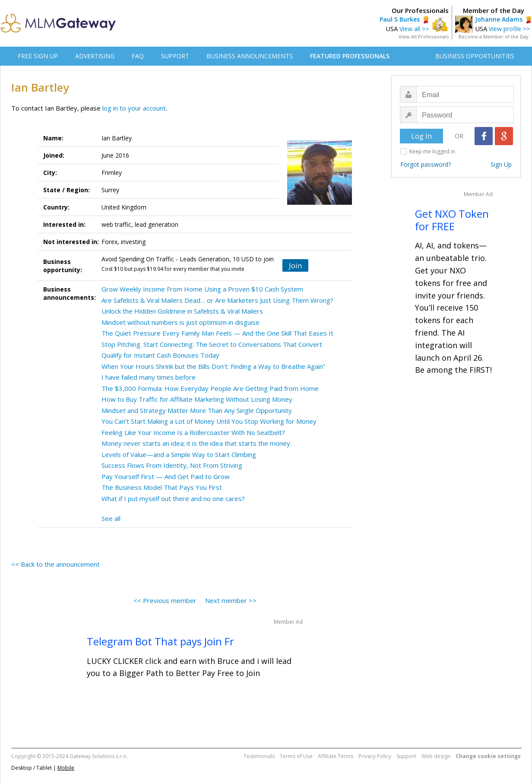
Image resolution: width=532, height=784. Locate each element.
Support (406, 756)
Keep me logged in (432, 151)
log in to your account (134, 108)
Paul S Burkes (400, 19)
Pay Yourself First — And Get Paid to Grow (166, 476)
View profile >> (509, 29)
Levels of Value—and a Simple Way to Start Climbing (179, 454)
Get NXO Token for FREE (452, 220)
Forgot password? (426, 164)
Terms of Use (296, 756)
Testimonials (259, 756)
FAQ (138, 56)
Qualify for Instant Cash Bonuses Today (160, 355)
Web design (436, 756)
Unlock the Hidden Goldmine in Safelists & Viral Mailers (182, 311)
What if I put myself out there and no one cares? (173, 498)
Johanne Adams (499, 19)
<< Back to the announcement (55, 564)
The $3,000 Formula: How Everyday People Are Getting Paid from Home (210, 388)
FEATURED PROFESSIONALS (350, 56)
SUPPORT (175, 56)
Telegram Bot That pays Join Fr (160, 641)
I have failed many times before (149, 377)
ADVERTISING (95, 56)
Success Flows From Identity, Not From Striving (172, 465)
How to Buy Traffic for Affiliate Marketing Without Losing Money (197, 399)
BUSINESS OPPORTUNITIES (475, 56)
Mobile (66, 768)
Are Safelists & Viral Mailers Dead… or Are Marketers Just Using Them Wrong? (217, 300)
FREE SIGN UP (38, 56)
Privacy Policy (375, 756)
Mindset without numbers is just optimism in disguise (180, 322)
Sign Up (501, 164)
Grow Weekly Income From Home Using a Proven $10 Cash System (202, 289)
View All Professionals (424, 37)
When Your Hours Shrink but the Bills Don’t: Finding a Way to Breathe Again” (213, 366)
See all (111, 518)
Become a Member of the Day (494, 37)
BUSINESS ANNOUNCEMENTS (250, 56)
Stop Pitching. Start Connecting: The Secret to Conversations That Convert (212, 344)
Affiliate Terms (336, 756)
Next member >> (231, 600)
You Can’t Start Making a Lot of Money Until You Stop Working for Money (209, 421)
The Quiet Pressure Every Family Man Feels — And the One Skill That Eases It (217, 333)
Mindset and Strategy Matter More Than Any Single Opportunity (197, 410)
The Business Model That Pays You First (162, 487)
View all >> (414, 29)
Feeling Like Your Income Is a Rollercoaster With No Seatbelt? (193, 432)
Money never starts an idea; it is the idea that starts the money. (196, 443)
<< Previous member (165, 600)
